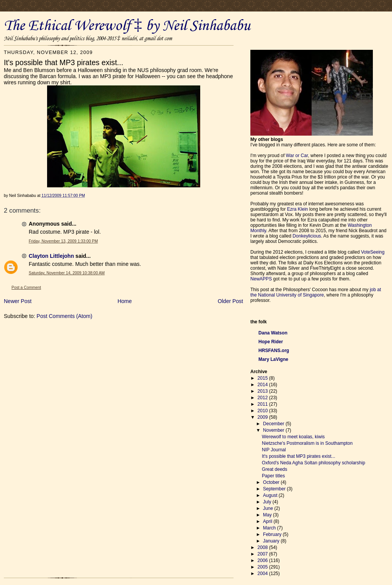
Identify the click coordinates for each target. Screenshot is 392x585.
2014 (263, 385)
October (272, 482)
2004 (263, 574)
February (273, 534)
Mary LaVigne (273, 359)
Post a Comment (26, 288)
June (269, 508)
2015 (263, 378)
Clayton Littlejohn (51, 256)
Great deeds (274, 469)
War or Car (297, 156)
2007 (263, 554)
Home (125, 301)
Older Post (230, 301)
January (272, 541)
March (270, 528)
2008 (263, 547)
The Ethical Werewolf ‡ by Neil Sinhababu (127, 26)
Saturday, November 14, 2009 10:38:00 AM (67, 273)
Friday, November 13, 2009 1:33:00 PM (63, 241)
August (271, 495)
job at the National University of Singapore (316, 292)
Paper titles (273, 476)
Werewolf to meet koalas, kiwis (293, 437)
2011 (263, 404)
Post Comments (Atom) (65, 316)
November (274, 430)
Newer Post (18, 301)
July (268, 502)
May (268, 515)
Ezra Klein (298, 209)
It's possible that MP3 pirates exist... (299, 456)
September (275, 489)
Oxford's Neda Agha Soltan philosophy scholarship (314, 463)
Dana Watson (273, 333)
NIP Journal (274, 450)
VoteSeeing (373, 252)
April (268, 521)
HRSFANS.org (274, 351)
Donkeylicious (307, 236)
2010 (263, 411)
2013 (263, 391)
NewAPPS (261, 279)
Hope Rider (271, 342)
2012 (263, 398)
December (274, 424)
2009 (263, 417)
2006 (263, 560)
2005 (263, 567)
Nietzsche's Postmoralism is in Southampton (307, 443)
